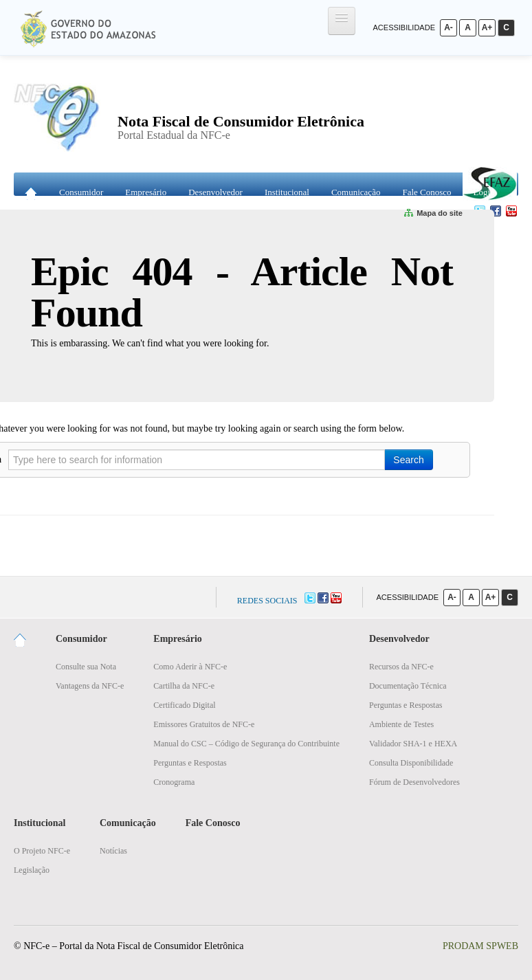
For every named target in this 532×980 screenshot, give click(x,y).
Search (408, 460)
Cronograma (174, 782)
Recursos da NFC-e (401, 667)
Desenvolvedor (215, 192)
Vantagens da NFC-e (90, 686)
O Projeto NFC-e (42, 851)
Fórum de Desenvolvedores (414, 782)
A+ (487, 27)
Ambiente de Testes (401, 724)
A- (448, 27)
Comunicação (356, 192)
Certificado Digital (184, 705)
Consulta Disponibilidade (411, 763)
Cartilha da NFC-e (184, 686)
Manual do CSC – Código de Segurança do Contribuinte (246, 744)
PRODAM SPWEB (480, 946)
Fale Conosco (426, 192)
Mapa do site (434, 213)
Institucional (287, 192)
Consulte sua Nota (86, 667)
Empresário (146, 192)
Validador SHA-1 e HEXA (413, 744)
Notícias (113, 851)
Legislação (32, 870)
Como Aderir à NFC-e (190, 667)
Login (484, 192)
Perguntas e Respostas (190, 763)
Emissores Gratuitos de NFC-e (204, 724)
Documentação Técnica (408, 686)
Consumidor (81, 192)
